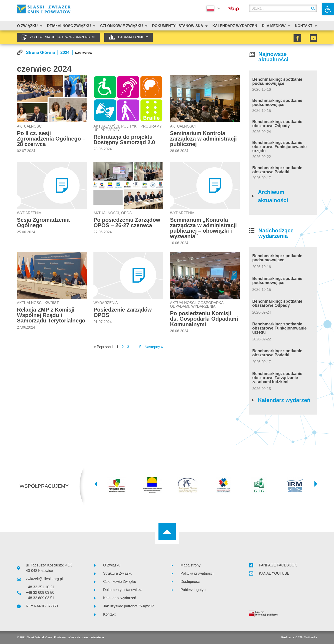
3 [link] (128, 347)
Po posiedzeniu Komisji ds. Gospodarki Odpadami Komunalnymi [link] (204, 319)
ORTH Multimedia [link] (306, 637)
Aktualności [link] (30, 126)
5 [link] (140, 347)
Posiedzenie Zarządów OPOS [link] (123, 312)
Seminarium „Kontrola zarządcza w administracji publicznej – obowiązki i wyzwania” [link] (203, 228)
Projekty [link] (110, 130)
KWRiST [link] (52, 303)
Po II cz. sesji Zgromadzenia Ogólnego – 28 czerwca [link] (51, 139)
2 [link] (123, 347)
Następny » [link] (154, 347)
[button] (96, 484)
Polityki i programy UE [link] (128, 128)
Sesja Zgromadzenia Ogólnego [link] (43, 223)
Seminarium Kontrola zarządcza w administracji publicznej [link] (203, 139)
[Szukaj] (313, 8)
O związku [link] (30, 26)
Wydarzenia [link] (29, 213)
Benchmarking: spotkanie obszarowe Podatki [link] (277, 170)
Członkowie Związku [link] (124, 26)
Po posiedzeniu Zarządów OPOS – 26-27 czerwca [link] (127, 223)
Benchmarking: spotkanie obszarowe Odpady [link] (277, 124)
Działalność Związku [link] (71, 26)
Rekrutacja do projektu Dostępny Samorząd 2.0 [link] (124, 140)
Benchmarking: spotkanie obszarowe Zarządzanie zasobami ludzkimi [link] (277, 378)
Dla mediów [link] (276, 26)
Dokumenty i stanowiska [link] (180, 26)
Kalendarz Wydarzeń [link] (235, 26)
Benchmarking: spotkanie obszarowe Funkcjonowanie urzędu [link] (280, 147)
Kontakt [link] (306, 26)
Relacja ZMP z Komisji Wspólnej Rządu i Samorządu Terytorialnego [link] (51, 315)
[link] (328, 9)
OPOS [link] (126, 213)
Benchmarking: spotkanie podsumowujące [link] (277, 81)
